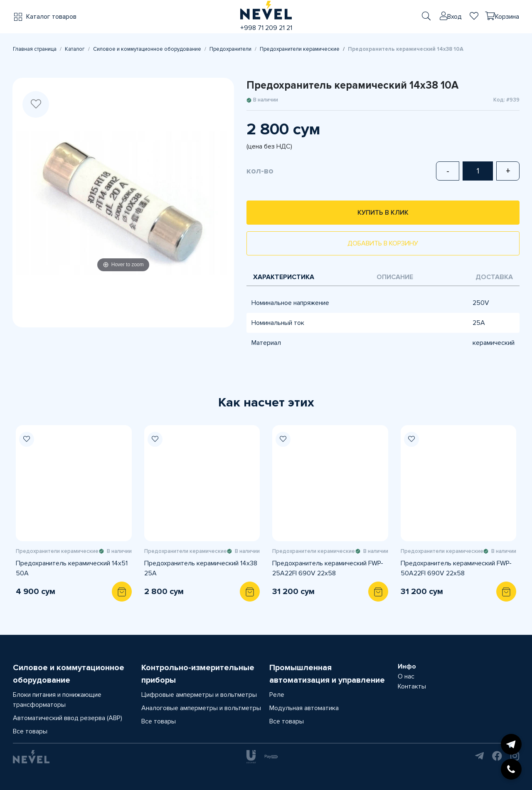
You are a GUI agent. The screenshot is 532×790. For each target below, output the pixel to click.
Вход (454, 17)
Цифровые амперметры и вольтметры (199, 695)
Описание (395, 277)
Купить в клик (383, 213)
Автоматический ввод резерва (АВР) (68, 718)
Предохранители (230, 49)
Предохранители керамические (300, 49)
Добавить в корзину (383, 243)
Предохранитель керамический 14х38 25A (201, 568)
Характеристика (284, 277)
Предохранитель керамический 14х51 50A (72, 568)
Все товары (30, 731)
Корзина (507, 17)
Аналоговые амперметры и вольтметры (201, 708)
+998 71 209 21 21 (266, 28)
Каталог (75, 49)
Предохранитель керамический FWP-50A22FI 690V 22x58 (456, 568)
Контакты (412, 686)
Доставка (494, 277)
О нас (406, 676)
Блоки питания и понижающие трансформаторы (57, 700)
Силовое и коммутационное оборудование (147, 49)
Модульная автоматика (304, 708)
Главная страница (35, 49)
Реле (277, 695)
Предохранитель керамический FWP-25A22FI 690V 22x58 (328, 568)
